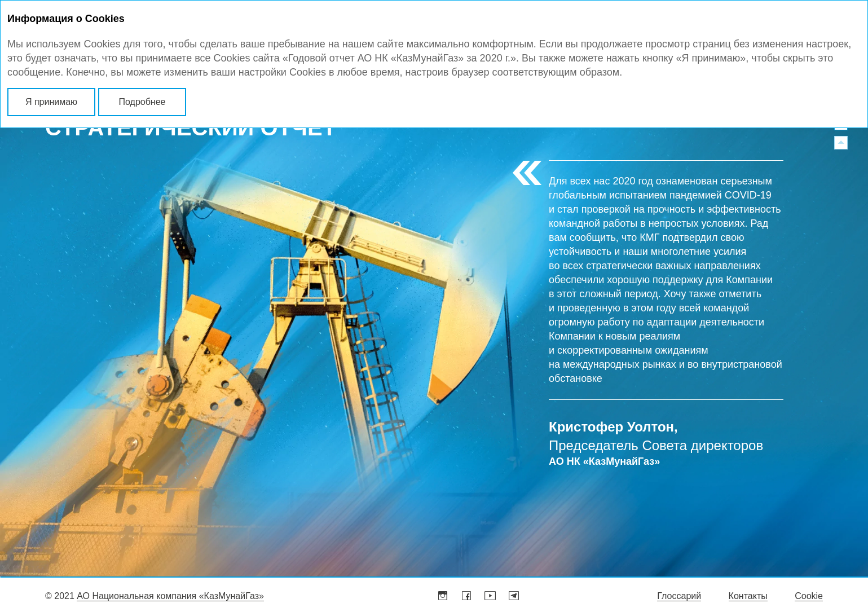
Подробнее (142, 102)
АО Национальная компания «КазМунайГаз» (170, 596)
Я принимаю (51, 102)
